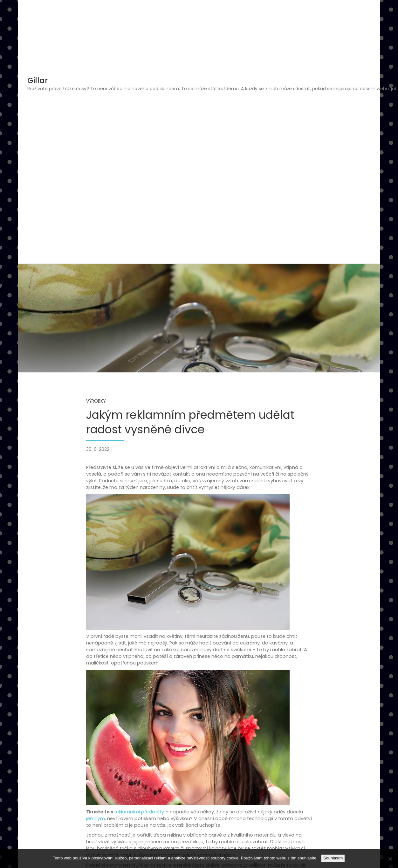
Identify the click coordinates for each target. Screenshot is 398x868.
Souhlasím (333, 858)
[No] (390, 859)
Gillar (38, 80)
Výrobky (96, 401)
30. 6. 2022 (98, 449)
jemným (96, 818)
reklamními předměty (139, 812)
